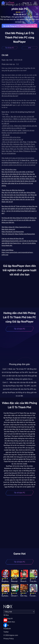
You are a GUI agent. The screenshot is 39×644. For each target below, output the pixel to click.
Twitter (6, 632)
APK (29, 48)
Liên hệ (6, 625)
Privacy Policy (9, 639)
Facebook (7, 629)
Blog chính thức (9, 622)
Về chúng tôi (8, 619)
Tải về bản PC (10, 48)
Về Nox (6, 615)
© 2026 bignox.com (11, 635)
